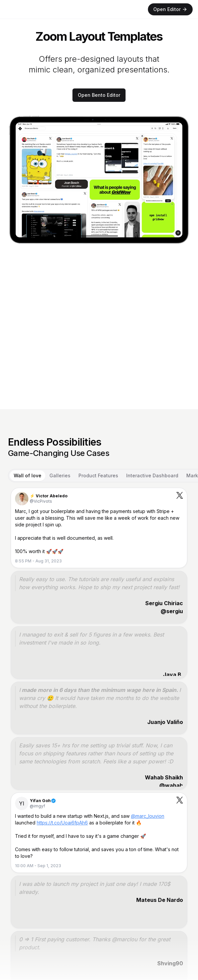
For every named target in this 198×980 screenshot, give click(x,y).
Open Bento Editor (99, 95)
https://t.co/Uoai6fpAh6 (62, 823)
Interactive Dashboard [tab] (152, 475)
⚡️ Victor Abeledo (49, 496)
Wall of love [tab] (28, 475)
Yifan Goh (40, 801)
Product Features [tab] (98, 475)
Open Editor (170, 9)
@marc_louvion (148, 816)
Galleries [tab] (60, 475)
